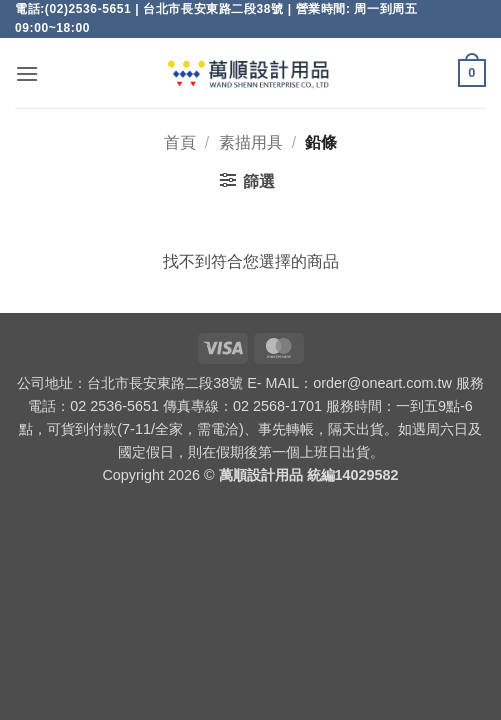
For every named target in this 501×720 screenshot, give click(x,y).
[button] (27, 73)
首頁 (180, 142)
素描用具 (251, 142)
